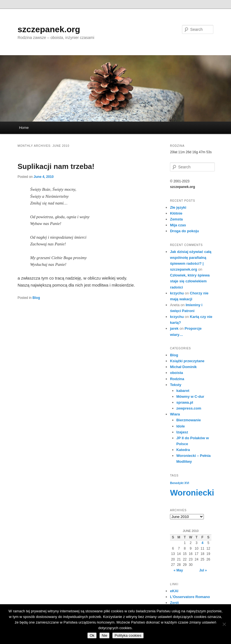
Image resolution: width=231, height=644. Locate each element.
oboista (176, 373)
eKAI (174, 591)
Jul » (203, 570)
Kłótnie (176, 213)
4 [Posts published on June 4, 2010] (203, 543)
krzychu (177, 293)
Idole (181, 426)
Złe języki (178, 207)
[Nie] (224, 624)
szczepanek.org (49, 29)
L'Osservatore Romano (190, 597)
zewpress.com (189, 408)
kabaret (183, 391)
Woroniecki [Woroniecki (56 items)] (192, 493)
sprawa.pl (185, 402)
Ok (92, 635)
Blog (36, 298)
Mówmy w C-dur (190, 397)
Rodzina (177, 379)
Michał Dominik (183, 367)
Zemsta (176, 219)
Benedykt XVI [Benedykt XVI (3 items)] (179, 483)
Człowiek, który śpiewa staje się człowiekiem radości (190, 281)
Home (24, 128)
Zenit (174, 603)
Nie (104, 635)
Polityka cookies (128, 635)
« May (178, 570)
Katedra (183, 450)
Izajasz (182, 432)
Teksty (176, 385)
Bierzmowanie (189, 420)
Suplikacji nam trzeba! (56, 166)
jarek (174, 328)
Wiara (175, 414)
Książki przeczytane (187, 361)
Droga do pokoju (184, 231)
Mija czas (178, 225)
